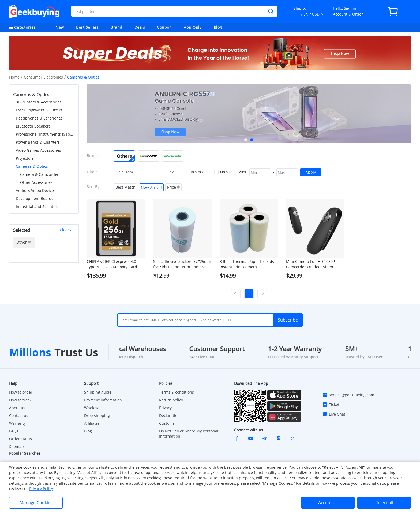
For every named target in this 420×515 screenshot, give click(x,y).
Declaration (169, 415)
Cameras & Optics (32, 166)
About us (17, 408)
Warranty (17, 423)
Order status (20, 439)
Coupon (164, 27)
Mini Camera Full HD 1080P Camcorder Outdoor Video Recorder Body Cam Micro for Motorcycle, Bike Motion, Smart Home (314, 264)
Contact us (19, 415)
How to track (20, 400)
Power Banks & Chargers (38, 142)
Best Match (125, 187)
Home (14, 77)
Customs (167, 423)
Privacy (165, 408)
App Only (193, 27)
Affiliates (92, 423)
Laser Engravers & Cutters (39, 110)
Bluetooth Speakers (33, 126)
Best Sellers (87, 27)
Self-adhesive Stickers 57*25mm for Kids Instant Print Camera (182, 264)
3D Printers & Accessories (39, 102)
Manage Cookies (36, 503)
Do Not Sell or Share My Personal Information (189, 434)
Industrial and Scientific (37, 206)
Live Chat (334, 414)
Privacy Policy (41, 489)
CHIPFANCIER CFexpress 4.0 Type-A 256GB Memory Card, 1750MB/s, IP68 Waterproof (112, 264)
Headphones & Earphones (39, 118)
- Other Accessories (35, 182)
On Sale (223, 172)
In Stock (194, 172)
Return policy (171, 400)
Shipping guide (98, 392)
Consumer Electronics (43, 77)
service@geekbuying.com (348, 395)
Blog (218, 27)
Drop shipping (97, 415)
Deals (140, 27)
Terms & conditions (177, 392)
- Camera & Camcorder (38, 174)
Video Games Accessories (38, 150)
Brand (117, 27)
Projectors (25, 158)
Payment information (103, 400)
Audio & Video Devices (36, 190)
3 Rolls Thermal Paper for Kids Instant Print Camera (247, 264)
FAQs (14, 431)
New (60, 27)
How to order (21, 392)
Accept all (328, 503)
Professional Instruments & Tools (45, 134)
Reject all (384, 503)
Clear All (67, 230)
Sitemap (16, 447)
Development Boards (35, 198)
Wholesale (93, 408)
